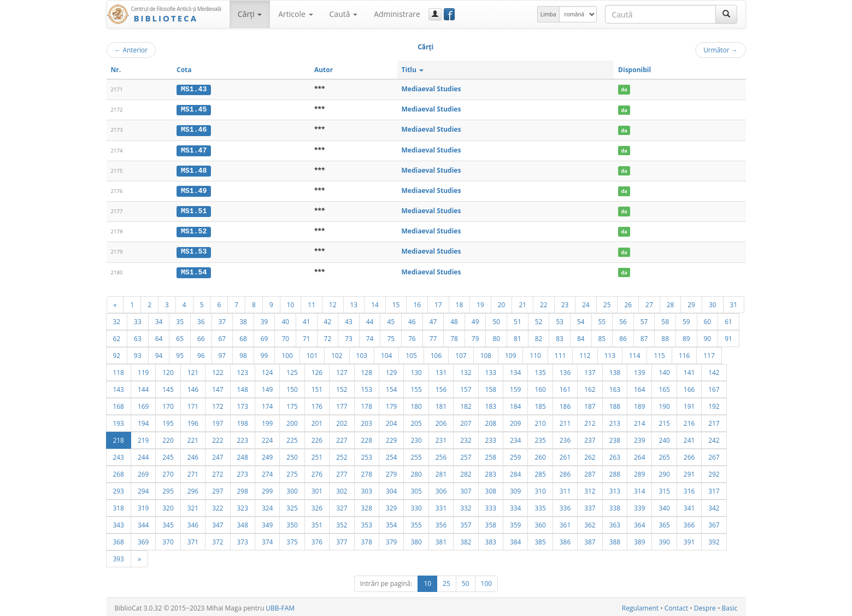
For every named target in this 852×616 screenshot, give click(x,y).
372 (218, 539)
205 (416, 421)
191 (689, 404)
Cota (184, 70)
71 (307, 336)
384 (515, 539)
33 (138, 319)
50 (496, 319)
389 (639, 539)
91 (728, 336)
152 (342, 387)
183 (491, 404)
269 (143, 472)
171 (193, 404)
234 (515, 438)
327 (342, 506)
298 (243, 489)
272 (218, 472)
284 (515, 472)
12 (333, 302)
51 (518, 319)
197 (218, 421)
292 (714, 472)
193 (119, 421)
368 (119, 539)
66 (201, 336)
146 (193, 387)
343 (119, 523)
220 (168, 438)
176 (317, 404)
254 (391, 455)
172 (218, 404)
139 (639, 370)
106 (436, 353)
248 (243, 455)
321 (193, 506)
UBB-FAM (280, 606)
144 (143, 387)
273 (243, 472)
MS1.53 (194, 250)
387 (590, 539)
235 (540, 438)
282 (466, 472)
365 (664, 523)
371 (193, 539)
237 (590, 438)
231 (441, 438)
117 (709, 353)
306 (441, 489)
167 (714, 387)
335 (540, 506)
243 (119, 455)
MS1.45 (194, 109)
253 (367, 455)
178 (367, 404)
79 (475, 336)
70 (285, 336)
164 (639, 387)
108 (486, 353)
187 (590, 404)
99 (265, 353)
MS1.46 (194, 130)
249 (267, 455)
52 (539, 319)
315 (664, 489)
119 (143, 370)
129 (391, 370)
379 (391, 539)
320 (168, 506)
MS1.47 (194, 149)
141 (689, 370)
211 (565, 421)
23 (565, 302)
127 (342, 370)
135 (540, 370)
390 (664, 539)
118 (119, 370)
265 (664, 455)
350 (292, 523)
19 (480, 302)
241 (689, 438)
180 (416, 404)
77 (433, 336)
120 (168, 370)
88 (665, 336)
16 (417, 302)
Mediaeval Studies (431, 89)
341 (689, 506)
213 (615, 421)
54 (581, 319)
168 (119, 404)
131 (441, 370)
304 (391, 489)
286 (565, 472)
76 (412, 336)
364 (639, 523)
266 (689, 455)
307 (466, 489)
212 (590, 421)
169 (143, 404)
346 (193, 523)
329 (391, 506)
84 (581, 336)
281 (441, 472)
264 (639, 455)
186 (565, 404)
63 (138, 336)
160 (540, 387)
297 (218, 489)
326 (317, 506)
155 (416, 387)
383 (491, 539)
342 (714, 506)
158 (491, 387)
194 (143, 421)
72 (328, 336)
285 (540, 472)
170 (168, 404)
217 (714, 421)
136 (565, 370)
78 (454, 336)
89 (686, 336)
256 (441, 455)
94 (159, 353)
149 (267, 387)
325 (292, 506)
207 (466, 421)
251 (317, 455)
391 (689, 539)
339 (639, 506)
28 (671, 302)
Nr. (116, 70)
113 (610, 353)
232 (466, 438)
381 (441, 539)
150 (292, 387)
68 (243, 336)
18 (460, 302)
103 (362, 353)
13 (354, 302)
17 (438, 302)
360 (540, 523)
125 (292, 370)
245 (168, 455)
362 (590, 523)
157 (466, 387)
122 (218, 370)
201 (317, 421)
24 (586, 302)
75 (391, 336)
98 (243, 353)
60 (708, 319)
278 (367, 472)
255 (416, 455)
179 (391, 404)
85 (602, 336)
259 (515, 455)
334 (515, 506)
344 (143, 523)
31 (734, 302)
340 (664, 506)
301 (317, 489)
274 (267, 472)
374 (267, 539)
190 (664, 404)
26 (628, 302)
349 (267, 523)
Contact (676, 606)
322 (218, 506)
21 (522, 302)
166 (689, 387)
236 (565, 438)
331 (441, 506)
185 (540, 404)
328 (367, 506)
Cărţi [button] (250, 14)
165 (664, 387)
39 (265, 319)
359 (515, 523)
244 (143, 455)
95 (180, 353)
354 (391, 523)
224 (267, 438)
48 (454, 319)
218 (119, 438)
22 (544, 302)
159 (515, 387)
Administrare (397, 14)
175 (292, 404)
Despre (705, 606)
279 (391, 472)
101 (312, 353)
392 (714, 539)
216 (689, 421)
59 (686, 319)
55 (602, 319)
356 (441, 523)
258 (491, 455)
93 (138, 353)
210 (540, 421)
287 (590, 472)
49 (475, 319)
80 (496, 336)
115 (659, 353)
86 (623, 336)
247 (218, 455)
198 (243, 421)
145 (168, 387)
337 (590, 506)
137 (590, 370)
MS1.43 (194, 89)
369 (143, 539)
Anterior (131, 50)
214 (639, 421)
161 (565, 387)
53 (560, 319)
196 (193, 421)
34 (159, 319)
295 (168, 489)
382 (466, 539)
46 (412, 319)
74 (370, 336)
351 (317, 523)
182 (466, 404)
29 (691, 302)
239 (639, 438)
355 (416, 523)
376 (317, 539)
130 (416, 370)
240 (664, 438)
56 (623, 319)
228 (367, 438)
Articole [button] (295, 14)
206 (441, 421)
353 (367, 523)
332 (466, 506)
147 (218, 387)
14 (375, 302)
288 (615, 472)
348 (243, 523)
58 (665, 319)
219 (143, 438)
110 (535, 353)
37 (222, 319)
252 (342, 455)
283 (491, 472)
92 (117, 353)
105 (411, 353)
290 (664, 472)
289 (639, 472)
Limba (548, 14)
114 (634, 353)
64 (159, 336)
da (624, 89)
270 (168, 472)
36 (201, 319)
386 (565, 539)
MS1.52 (194, 230)
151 (317, 387)
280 (416, 472)
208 (491, 421)
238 (615, 438)
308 (491, 489)
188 (615, 404)
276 (317, 472)
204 (391, 421)
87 (644, 336)
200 (292, 421)
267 (714, 455)
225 (292, 438)
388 (615, 539)
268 (119, 472)
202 (342, 421)
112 (585, 353)
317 (714, 489)
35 (180, 319)
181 (441, 404)
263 (615, 455)
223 (243, 438)
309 (515, 489)
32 (117, 319)
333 (491, 506)
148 (243, 387)
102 (337, 353)
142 (714, 370)
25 (607, 302)
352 (342, 523)
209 (515, 421)
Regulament (640, 606)
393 (119, 556)
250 (292, 455)
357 (466, 523)
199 (267, 421)
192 (714, 404)
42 (328, 319)
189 (639, 404)
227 (342, 438)
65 (180, 336)
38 (243, 319)
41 (307, 319)
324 (267, 506)
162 (590, 387)
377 (342, 539)
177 (342, 404)
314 (639, 489)
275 (292, 472)
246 (193, 455)
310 (540, 489)
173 (243, 404)
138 (615, 370)
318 (119, 506)
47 (433, 319)
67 (222, 336)
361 (565, 523)
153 (367, 387)
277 (342, 472)
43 (349, 319)
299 (267, 489)
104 (386, 353)
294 (143, 489)
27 (649, 302)
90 (708, 336)
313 (615, 489)
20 (502, 302)
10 (291, 302)
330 (416, 506)
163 (615, 387)
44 (370, 319)
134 (515, 370)
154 (391, 387)
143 (119, 387)
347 (218, 523)
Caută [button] (344, 14)
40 (285, 319)
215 (664, 421)
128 (367, 370)
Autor (324, 70)
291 (689, 472)
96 (201, 353)
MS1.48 (194, 169)
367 (714, 523)
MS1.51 (194, 210)
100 (287, 353)
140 (664, 370)
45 (391, 319)
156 (441, 387)
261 (565, 455)
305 (416, 489)
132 (466, 370)
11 (312, 302)
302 (342, 489)
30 (713, 302)
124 (267, 370)
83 (560, 336)
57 (644, 319)
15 (396, 302)
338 (615, 506)
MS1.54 (194, 270)
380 (416, 539)
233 (491, 438)
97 (222, 353)
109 (510, 353)
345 (168, 523)
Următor (720, 50)
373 (243, 539)
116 (684, 353)
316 (689, 489)
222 (218, 438)
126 (317, 370)
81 (518, 336)
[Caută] (726, 14)
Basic (730, 606)
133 (491, 370)
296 (193, 489)
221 (193, 438)
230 (416, 438)
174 (267, 404)
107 (461, 353)
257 (466, 455)
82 (539, 336)
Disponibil (634, 70)
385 (540, 539)
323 (243, 506)
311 (565, 489)
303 (367, 489)
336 (565, 506)
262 (590, 455)
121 (193, 370)
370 (168, 539)
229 (391, 438)
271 (193, 472)
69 (265, 336)
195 (168, 421)
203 (367, 421)
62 (117, 336)
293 (119, 489)
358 (491, 523)
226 (317, 438)
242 (714, 438)
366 (689, 523)
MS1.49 (194, 190)
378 (367, 539)
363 (615, 523)
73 (349, 336)
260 (540, 455)
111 (560, 353)
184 (515, 404)
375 (292, 539)
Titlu (413, 70)
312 (590, 489)
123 (243, 370)
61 (728, 319)
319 (143, 506)
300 (292, 489)
